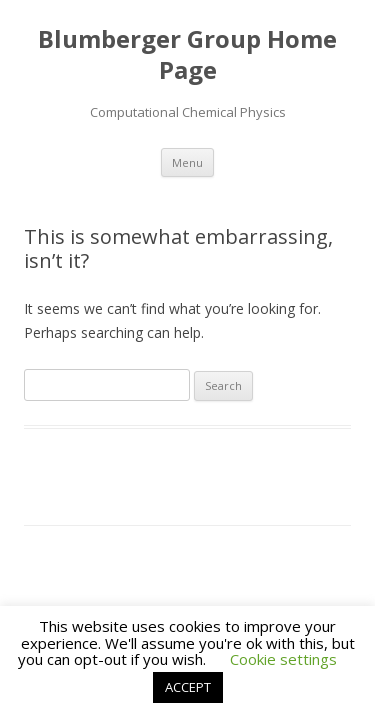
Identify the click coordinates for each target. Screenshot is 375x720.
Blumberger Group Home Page (187, 55)
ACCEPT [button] (188, 687)
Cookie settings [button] (283, 659)
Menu (187, 162)
